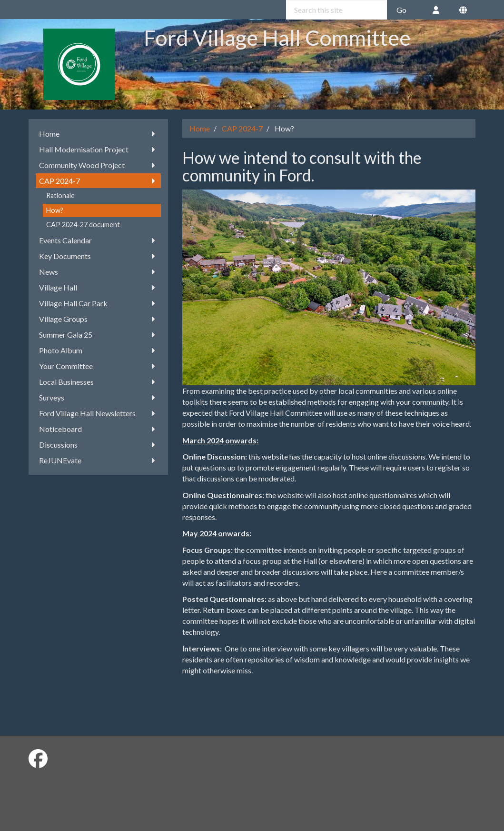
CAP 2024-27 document (83, 225)
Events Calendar (98, 240)
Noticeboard (98, 429)
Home (98, 134)
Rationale (60, 195)
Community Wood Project (98, 165)
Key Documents (98, 256)
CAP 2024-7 (98, 181)
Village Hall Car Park (98, 303)
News (98, 272)
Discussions (98, 445)
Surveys (98, 397)
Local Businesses (98, 382)
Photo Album (98, 350)
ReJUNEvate (98, 460)
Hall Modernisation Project (98, 149)
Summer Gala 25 (98, 335)
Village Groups (98, 319)
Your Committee (98, 366)
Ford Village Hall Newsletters (98, 413)
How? (55, 210)
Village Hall (98, 287)
